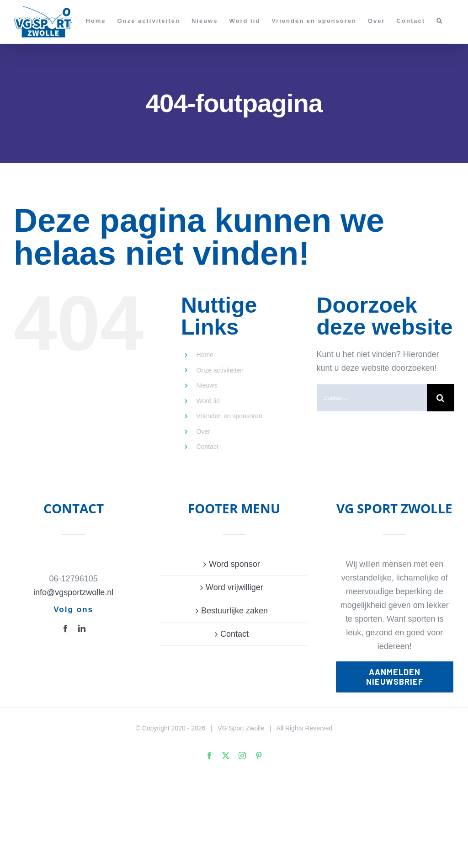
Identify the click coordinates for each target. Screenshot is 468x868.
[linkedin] (82, 628)
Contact (207, 447)
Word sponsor (234, 564)
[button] (440, 21)
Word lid (208, 401)
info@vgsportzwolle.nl (73, 592)
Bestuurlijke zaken (234, 611)
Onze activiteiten (220, 370)
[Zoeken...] (372, 398)
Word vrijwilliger (234, 587)
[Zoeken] (441, 398)
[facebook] (65, 628)
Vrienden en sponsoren (229, 416)
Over (203, 431)
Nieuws (207, 385)
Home (205, 355)
